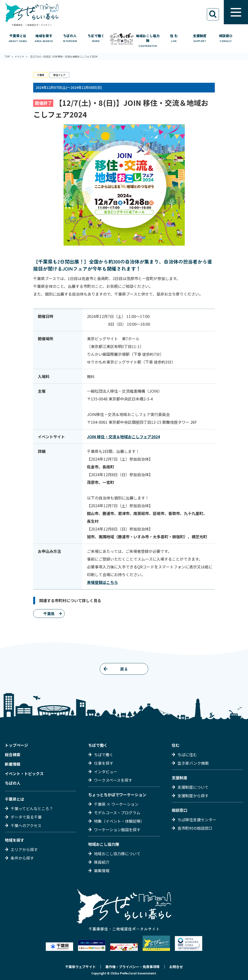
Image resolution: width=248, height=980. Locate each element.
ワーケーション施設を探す (117, 830)
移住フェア (59, 75)
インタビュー (106, 772)
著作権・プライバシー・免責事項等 (132, 967)
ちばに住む (187, 755)
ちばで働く (98, 745)
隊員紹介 (102, 862)
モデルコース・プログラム (117, 813)
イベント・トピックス (24, 773)
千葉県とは (15, 799)
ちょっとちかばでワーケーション (117, 795)
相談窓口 (179, 810)
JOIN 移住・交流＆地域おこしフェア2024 (123, 437)
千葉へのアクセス (26, 825)
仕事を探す (104, 763)
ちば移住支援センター (197, 820)
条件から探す (22, 858)
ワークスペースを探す (113, 780)
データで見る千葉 (26, 817)
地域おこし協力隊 (104, 844)
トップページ (16, 745)
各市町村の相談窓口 (195, 828)
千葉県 (41, 75)
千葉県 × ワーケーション (116, 804)
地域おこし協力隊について (117, 854)
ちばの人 (13, 783)
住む (176, 745)
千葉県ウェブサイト (80, 967)
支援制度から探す (193, 796)
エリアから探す (24, 849)
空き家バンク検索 (193, 763)
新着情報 (13, 764)
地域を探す (15, 840)
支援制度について (193, 787)
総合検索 (13, 755)
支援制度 (179, 778)
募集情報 (102, 871)
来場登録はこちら (102, 582)
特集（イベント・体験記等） (119, 821)
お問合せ (176, 967)
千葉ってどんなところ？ (32, 808)
